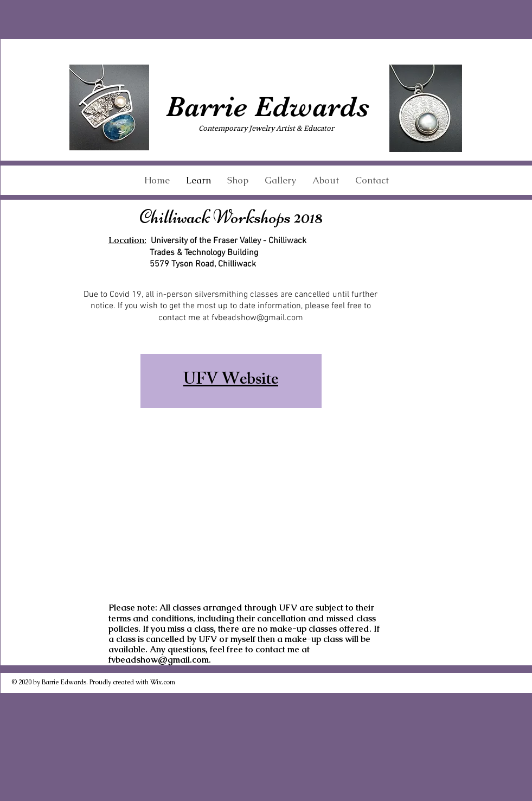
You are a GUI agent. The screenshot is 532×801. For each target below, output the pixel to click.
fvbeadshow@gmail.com (257, 318)
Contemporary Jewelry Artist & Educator (266, 128)
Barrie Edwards (268, 107)
